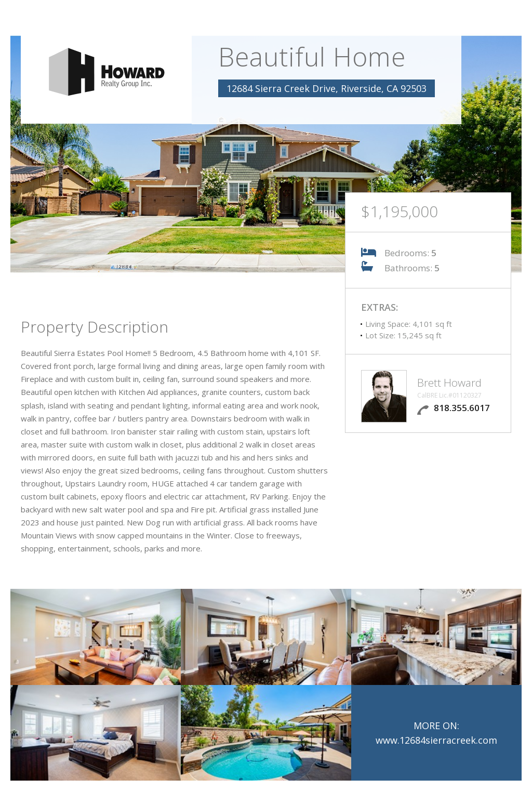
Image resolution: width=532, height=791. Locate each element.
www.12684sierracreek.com (436, 740)
